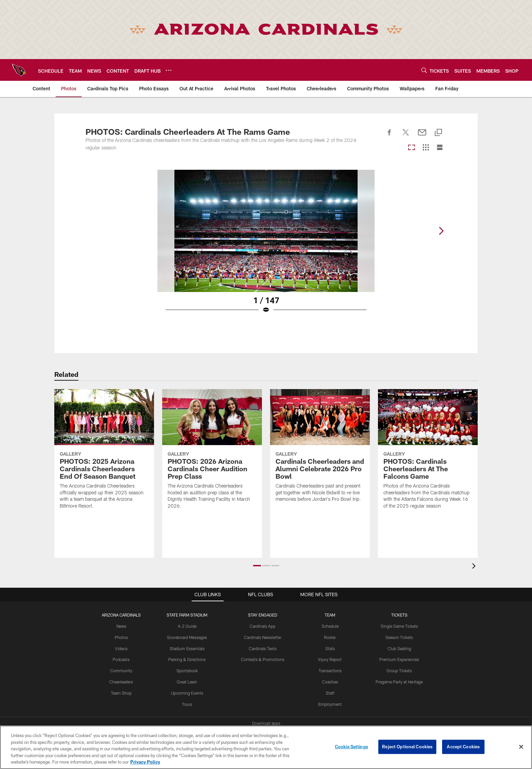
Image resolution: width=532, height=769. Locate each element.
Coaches (330, 682)
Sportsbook (187, 671)
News (121, 626)
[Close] (521, 747)
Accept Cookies (463, 747)
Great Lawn (187, 682)
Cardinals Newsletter (263, 637)
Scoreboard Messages (187, 637)
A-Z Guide (187, 626)
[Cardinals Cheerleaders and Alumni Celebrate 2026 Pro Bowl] (320, 450)
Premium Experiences (399, 659)
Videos (121, 648)
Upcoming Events (187, 693)
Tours (187, 704)
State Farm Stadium (187, 615)
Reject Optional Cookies (407, 747)
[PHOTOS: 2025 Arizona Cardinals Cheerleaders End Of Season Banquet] (104, 453)
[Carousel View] (412, 148)
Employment (330, 704)
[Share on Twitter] (406, 136)
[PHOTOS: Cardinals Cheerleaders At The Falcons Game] (428, 453)
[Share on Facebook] (389, 136)
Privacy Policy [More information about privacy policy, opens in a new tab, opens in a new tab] (145, 762)
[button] (257, 566)
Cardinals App (263, 626)
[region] (266, 747)
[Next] (441, 231)
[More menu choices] (169, 70)
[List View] (440, 148)
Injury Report (330, 659)
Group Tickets (399, 671)
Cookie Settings (351, 747)
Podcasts (121, 659)
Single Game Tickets (399, 626)
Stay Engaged (263, 615)
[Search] (424, 70)
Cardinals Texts (263, 648)
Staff (330, 693)
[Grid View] (426, 148)
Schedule (330, 626)
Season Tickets (399, 637)
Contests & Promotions (263, 659)
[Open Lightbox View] (266, 246)
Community (121, 671)
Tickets (399, 615)
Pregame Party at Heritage (399, 682)
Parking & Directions (187, 659)
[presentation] (475, 567)
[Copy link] (438, 133)
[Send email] (422, 136)
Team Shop (121, 693)
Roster (330, 637)
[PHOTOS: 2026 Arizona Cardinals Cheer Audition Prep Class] (212, 453)
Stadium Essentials (187, 648)
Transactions (330, 671)
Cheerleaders (121, 682)
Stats (330, 648)
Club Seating (399, 648)
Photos (121, 637)
